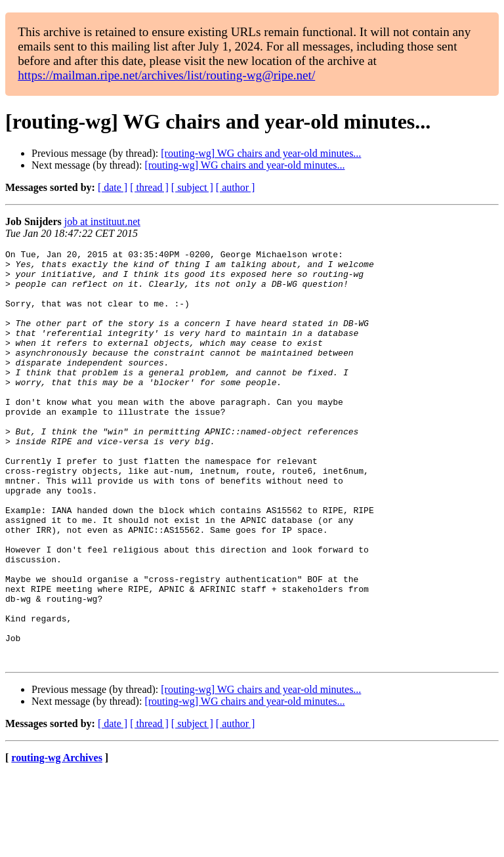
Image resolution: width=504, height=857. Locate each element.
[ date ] (113, 187)
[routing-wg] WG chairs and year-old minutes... (261, 153)
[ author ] (236, 187)
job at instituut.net (102, 221)
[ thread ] (149, 187)
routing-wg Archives (57, 840)
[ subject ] (192, 187)
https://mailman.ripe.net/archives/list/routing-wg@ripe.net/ (166, 75)
